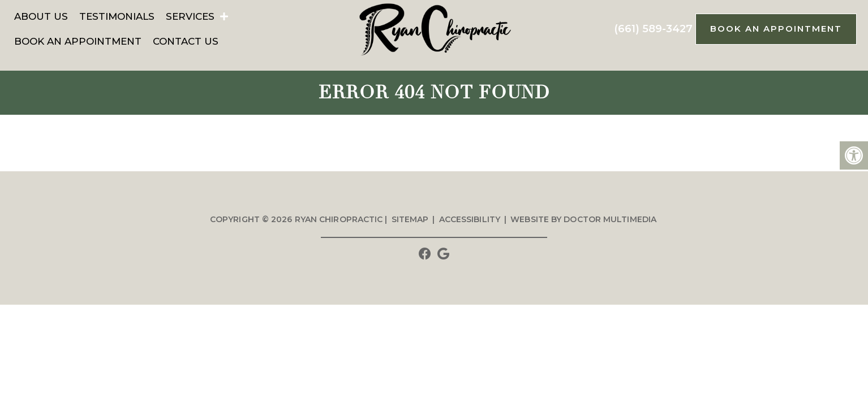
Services (190, 16)
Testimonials (117, 16)
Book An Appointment (78, 41)
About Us (41, 16)
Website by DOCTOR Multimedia (583, 219)
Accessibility (470, 219)
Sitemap (410, 219)
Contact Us (186, 41)
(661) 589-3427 (653, 29)
